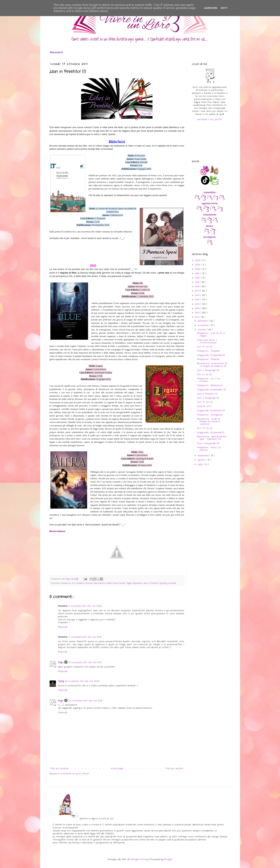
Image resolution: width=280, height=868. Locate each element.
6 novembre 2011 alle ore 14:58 (85, 606)
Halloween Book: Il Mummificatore (207, 341)
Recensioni (56, 52)
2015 (198, 300)
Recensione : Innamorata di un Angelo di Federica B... (212, 365)
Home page (117, 768)
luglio (201, 464)
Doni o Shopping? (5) (208, 398)
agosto (202, 460)
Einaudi (89, 583)
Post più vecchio (174, 768)
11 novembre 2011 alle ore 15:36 (85, 637)
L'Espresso (137, 583)
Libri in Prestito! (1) (207, 394)
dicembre (203, 321)
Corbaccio (66, 583)
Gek (112, 819)
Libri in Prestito (151, 583)
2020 (198, 278)
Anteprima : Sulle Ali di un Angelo (211, 334)
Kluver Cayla (125, 583)
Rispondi (63, 627)
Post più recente (59, 768)
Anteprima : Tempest (208, 351)
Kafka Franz (112, 583)
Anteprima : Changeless (210, 415)
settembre (203, 456)
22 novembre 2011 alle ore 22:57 (82, 681)
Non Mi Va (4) (205, 402)
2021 (198, 273)
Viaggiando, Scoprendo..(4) (211, 355)
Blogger (168, 859)
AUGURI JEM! (204, 406)
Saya (61, 662)
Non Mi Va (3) (205, 428)
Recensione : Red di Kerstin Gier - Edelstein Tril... (212, 438)
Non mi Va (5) (204, 375)
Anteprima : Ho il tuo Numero (209, 380)
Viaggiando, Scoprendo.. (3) (211, 390)
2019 (198, 282)
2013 (198, 308)
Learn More (211, 8)
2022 (198, 269)
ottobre (202, 330)
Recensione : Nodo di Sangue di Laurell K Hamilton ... (209, 421)
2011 (197, 317)
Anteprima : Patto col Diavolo (209, 449)
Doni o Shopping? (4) (208, 443)
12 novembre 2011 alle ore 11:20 (85, 662)
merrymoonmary (140, 859)
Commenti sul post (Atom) (75, 774)
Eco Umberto (78, 583)
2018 (198, 287)
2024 (198, 265)
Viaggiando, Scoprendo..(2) (211, 410)
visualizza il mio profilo (210, 119)
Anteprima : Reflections (210, 385)
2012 (198, 313)
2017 (198, 291)
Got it (224, 8)
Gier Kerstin (99, 583)
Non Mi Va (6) (205, 347)
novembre (203, 325)
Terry (61, 681)
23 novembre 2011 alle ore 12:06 (86, 701)
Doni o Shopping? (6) (208, 370)
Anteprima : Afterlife (208, 359)
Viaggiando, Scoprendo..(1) (211, 432)
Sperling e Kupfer (168, 583)
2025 (198, 260)
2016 (198, 295)
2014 (198, 304)
